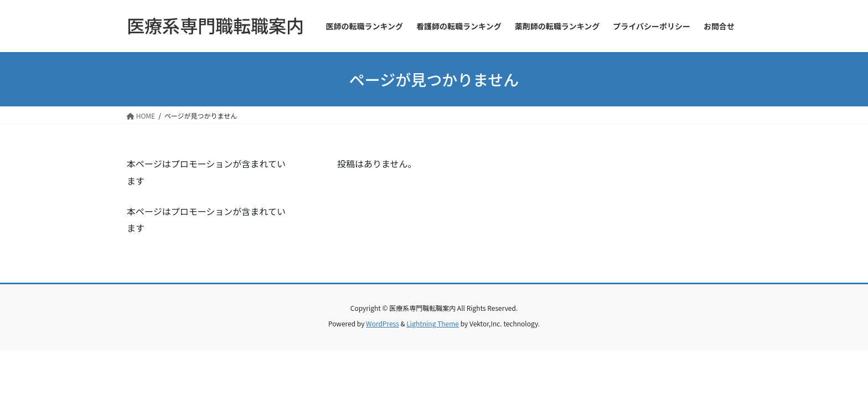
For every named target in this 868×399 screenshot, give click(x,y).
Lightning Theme (433, 323)
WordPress (383, 323)
